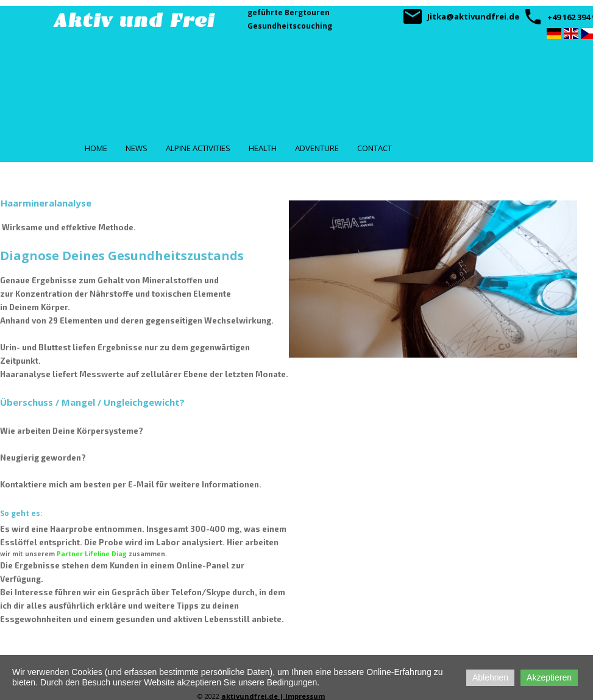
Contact (375, 148)
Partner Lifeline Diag (92, 554)
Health (263, 148)
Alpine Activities (198, 148)
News (137, 148)
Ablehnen (490, 677)
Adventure (317, 148)
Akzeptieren (549, 677)
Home (96, 148)
